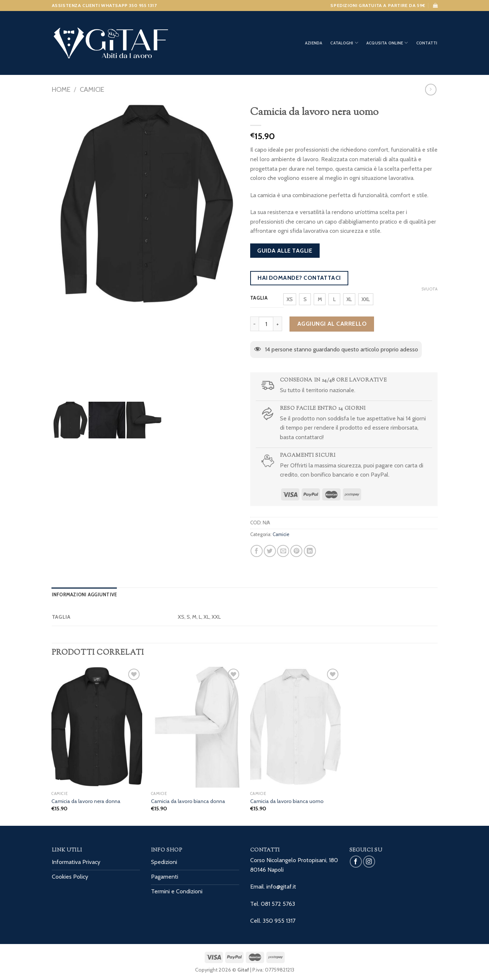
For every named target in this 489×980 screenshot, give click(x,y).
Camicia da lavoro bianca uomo (287, 801)
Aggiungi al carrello (332, 324)
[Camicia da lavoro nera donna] (97, 727)
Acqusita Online (387, 43)
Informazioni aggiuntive (85, 595)
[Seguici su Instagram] (369, 862)
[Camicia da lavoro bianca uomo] (296, 727)
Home (61, 89)
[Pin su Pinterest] (296, 551)
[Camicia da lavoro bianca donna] (196, 727)
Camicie (92, 89)
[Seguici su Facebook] (356, 862)
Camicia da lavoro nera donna (86, 801)
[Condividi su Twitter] (270, 551)
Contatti (427, 43)
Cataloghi (344, 43)
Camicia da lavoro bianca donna (188, 801)
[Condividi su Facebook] (257, 551)
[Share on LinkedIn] (310, 551)
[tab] (85, 595)
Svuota (429, 289)
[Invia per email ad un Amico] (283, 551)
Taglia (259, 298)
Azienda (314, 43)
